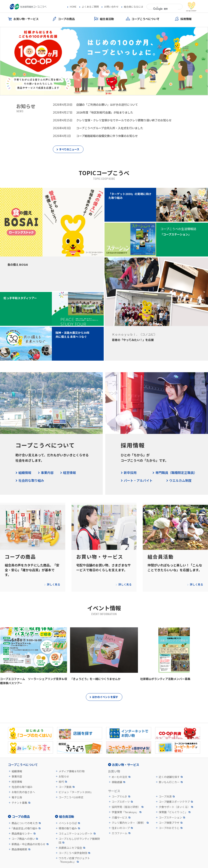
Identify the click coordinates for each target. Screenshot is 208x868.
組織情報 (25, 473)
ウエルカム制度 (180, 480)
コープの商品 (21, 816)
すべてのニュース (69, 149)
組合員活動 (67, 816)
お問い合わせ (111, 7)
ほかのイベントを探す (105, 697)
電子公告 (17, 797)
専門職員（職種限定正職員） (176, 473)
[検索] (165, 9)
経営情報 (69, 473)
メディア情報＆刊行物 (72, 771)
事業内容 (47, 473)
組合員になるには (134, 7)
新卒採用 (130, 473)
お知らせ (64, 776)
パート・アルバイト (138, 480)
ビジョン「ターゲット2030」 (76, 792)
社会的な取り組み (31, 480)
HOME (73, 7)
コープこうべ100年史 (71, 797)
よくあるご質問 (90, 7)
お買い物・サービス (126, 765)
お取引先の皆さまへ (23, 792)
